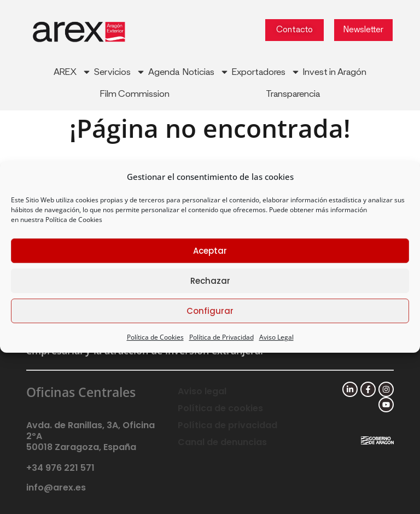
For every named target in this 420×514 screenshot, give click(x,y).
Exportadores (266, 72)
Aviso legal (202, 391)
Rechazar (210, 281)
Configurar (210, 311)
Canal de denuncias (222, 442)
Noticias (206, 72)
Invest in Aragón (335, 72)
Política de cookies (220, 408)
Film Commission (135, 94)
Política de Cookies (74, 220)
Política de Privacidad (221, 337)
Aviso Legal (276, 337)
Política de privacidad (227, 425)
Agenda (164, 72)
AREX (72, 72)
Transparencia (293, 94)
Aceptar (210, 251)
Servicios (120, 72)
